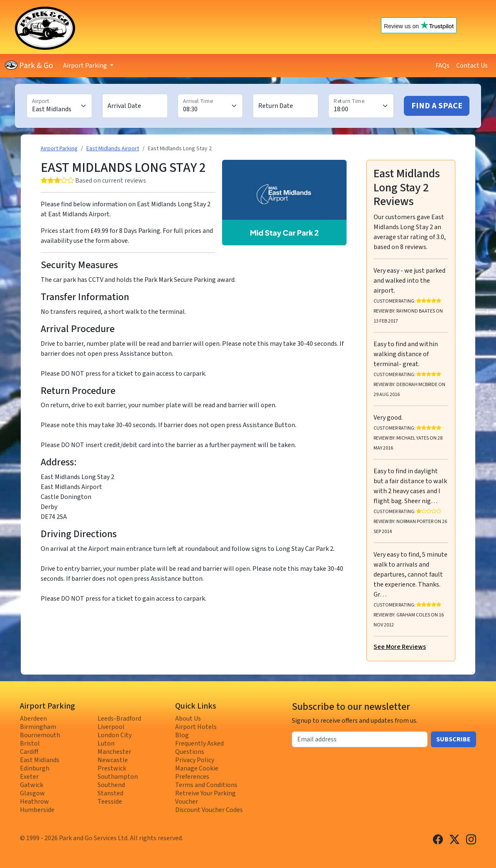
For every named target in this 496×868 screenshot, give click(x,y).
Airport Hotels (196, 727)
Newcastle (113, 760)
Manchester (114, 752)
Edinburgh (35, 768)
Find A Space (437, 106)
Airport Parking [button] (86, 66)
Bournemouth (40, 735)
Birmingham (38, 727)
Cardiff (29, 752)
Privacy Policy (195, 760)
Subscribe (453, 739)
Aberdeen (33, 719)
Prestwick (112, 768)
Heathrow (34, 802)
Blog (182, 735)
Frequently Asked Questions (199, 748)
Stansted (110, 793)
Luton (106, 743)
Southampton (118, 777)
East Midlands (40, 760)
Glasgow (32, 793)
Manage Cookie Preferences (197, 773)
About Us (188, 719)
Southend (111, 785)
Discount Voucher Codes (209, 810)
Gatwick (32, 785)
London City (115, 735)
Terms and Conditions (206, 785)
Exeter (29, 777)
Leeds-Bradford (119, 719)
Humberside (37, 810)
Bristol (30, 743)
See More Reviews (400, 647)
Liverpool (111, 727)
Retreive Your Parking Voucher (205, 797)
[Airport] (59, 106)
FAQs (442, 66)
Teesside (110, 802)
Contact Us (472, 66)
